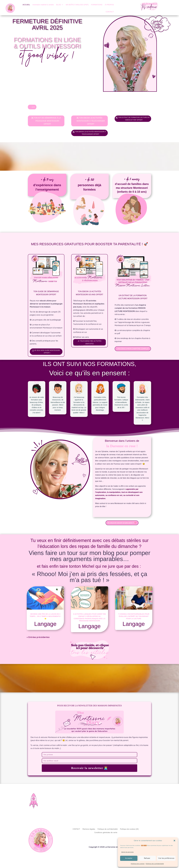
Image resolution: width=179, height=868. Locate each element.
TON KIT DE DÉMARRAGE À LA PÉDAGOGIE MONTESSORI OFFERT (47, 121)
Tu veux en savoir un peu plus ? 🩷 (122, 528)
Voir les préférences (166, 858)
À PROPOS (109, 5)
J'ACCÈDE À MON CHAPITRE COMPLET (133, 353)
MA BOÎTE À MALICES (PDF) (77, 5)
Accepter (129, 858)
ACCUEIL (26, 5)
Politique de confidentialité (155, 864)
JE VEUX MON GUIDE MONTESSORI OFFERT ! (47, 357)
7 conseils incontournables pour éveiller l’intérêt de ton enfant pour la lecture (134, 622)
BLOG (59, 5)
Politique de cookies (138, 864)
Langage (45, 630)
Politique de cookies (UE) (129, 835)
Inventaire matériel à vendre (43, 5)
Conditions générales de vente (106, 838)
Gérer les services (127, 852)
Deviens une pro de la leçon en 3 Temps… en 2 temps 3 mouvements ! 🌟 (45, 622)
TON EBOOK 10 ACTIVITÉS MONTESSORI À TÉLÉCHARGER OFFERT (91, 121)
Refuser (147, 858)
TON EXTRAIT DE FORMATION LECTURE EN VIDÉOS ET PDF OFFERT (134, 121)
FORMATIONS (97, 5)
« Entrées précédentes (38, 643)
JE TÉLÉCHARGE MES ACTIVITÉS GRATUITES (89, 347)
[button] (174, 841)
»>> (33, 107)
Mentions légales (89, 835)
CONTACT (110, 12)
